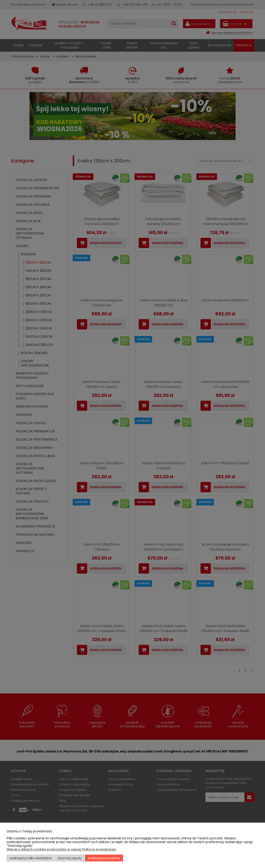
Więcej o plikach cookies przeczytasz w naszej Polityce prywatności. (62, 849)
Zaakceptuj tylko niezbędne (30, 858)
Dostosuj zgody (70, 858)
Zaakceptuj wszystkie (104, 858)
